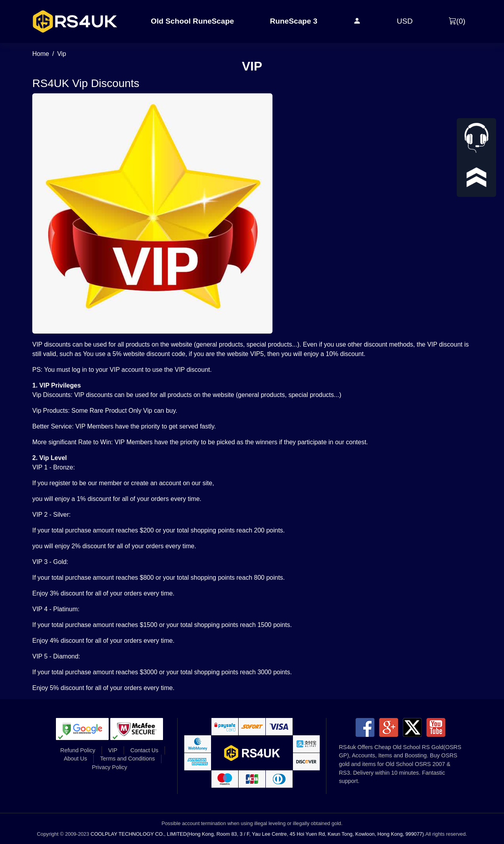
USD (405, 21)
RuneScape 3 (294, 21)
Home (41, 54)
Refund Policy (78, 750)
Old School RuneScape (192, 21)
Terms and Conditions (127, 759)
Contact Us (144, 750)
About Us (75, 759)
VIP (113, 750)
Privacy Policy (109, 767)
